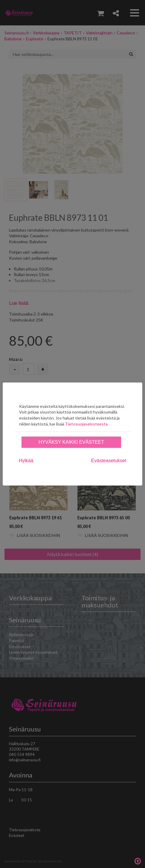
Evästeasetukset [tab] (109, 461)
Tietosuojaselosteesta (86, 424)
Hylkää (26, 461)
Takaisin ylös (138, 861)
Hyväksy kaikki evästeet (71, 442)
